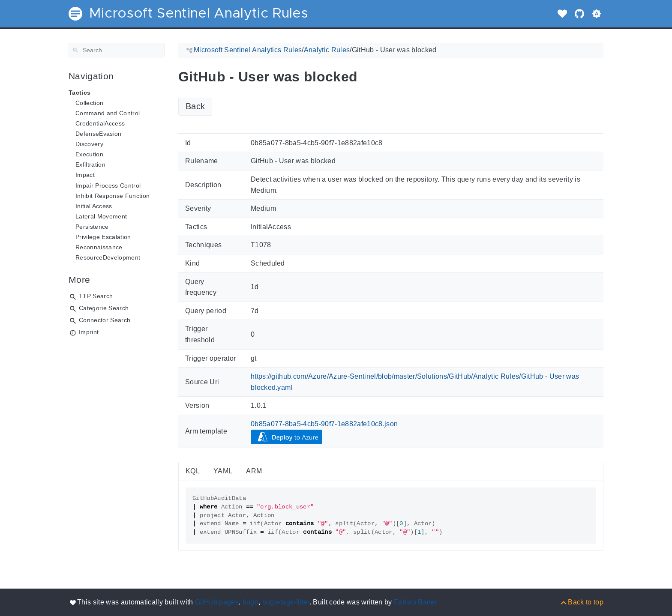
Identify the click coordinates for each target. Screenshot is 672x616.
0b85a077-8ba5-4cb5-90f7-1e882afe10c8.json (324, 424)
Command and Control (108, 113)
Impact (85, 175)
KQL (193, 471)
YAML (223, 471)
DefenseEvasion (99, 134)
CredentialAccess (100, 123)
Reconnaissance (99, 247)
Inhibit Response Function (112, 196)
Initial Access (94, 206)
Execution (89, 154)
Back (195, 106)
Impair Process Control (108, 185)
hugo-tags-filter (286, 602)
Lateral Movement (101, 216)
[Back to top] (581, 602)
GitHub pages (217, 602)
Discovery (89, 144)
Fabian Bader (415, 602)
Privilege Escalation (103, 237)
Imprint (89, 332)
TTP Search (96, 296)
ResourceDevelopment (108, 257)
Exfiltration (90, 164)
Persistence (92, 227)
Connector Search (105, 320)
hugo (250, 602)
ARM (254, 471)
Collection (89, 103)
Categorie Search (104, 308)
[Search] (117, 50)
